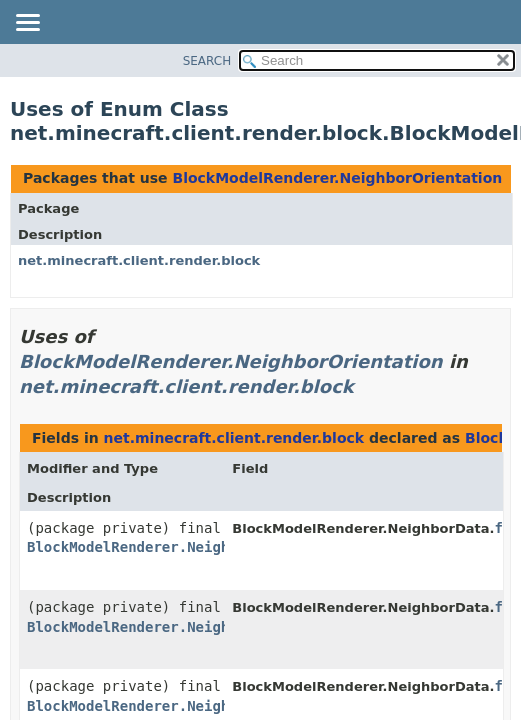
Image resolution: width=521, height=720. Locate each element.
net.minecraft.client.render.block (139, 260)
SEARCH (207, 61)
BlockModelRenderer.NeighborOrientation (337, 178)
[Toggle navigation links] (27, 24)
